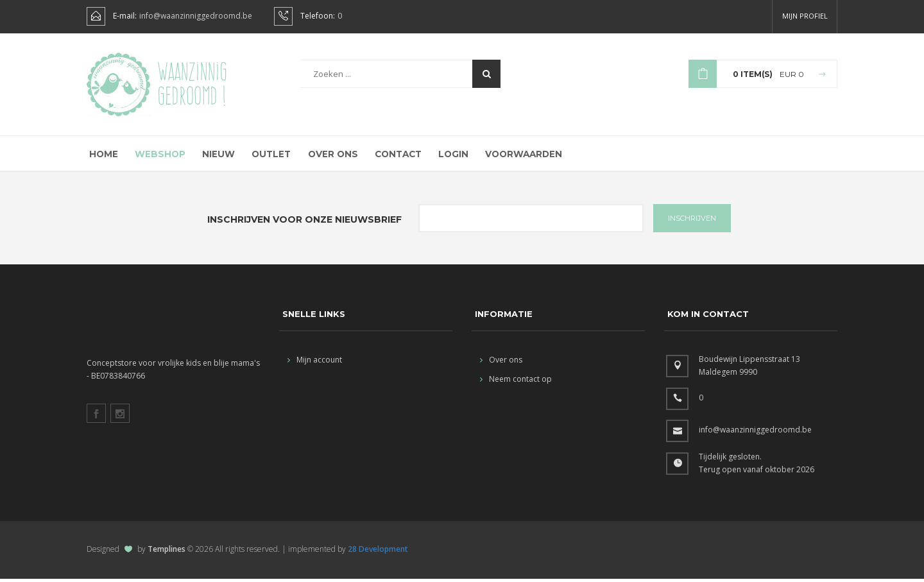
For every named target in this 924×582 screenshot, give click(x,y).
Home (102, 156)
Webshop (158, 156)
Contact (394, 156)
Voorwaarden (520, 156)
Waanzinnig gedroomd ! (192, 83)
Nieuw (215, 156)
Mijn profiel (805, 16)
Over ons (329, 156)
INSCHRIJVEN (692, 221)
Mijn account (315, 363)
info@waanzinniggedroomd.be (196, 16)
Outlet (267, 156)
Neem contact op (516, 382)
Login (449, 156)
